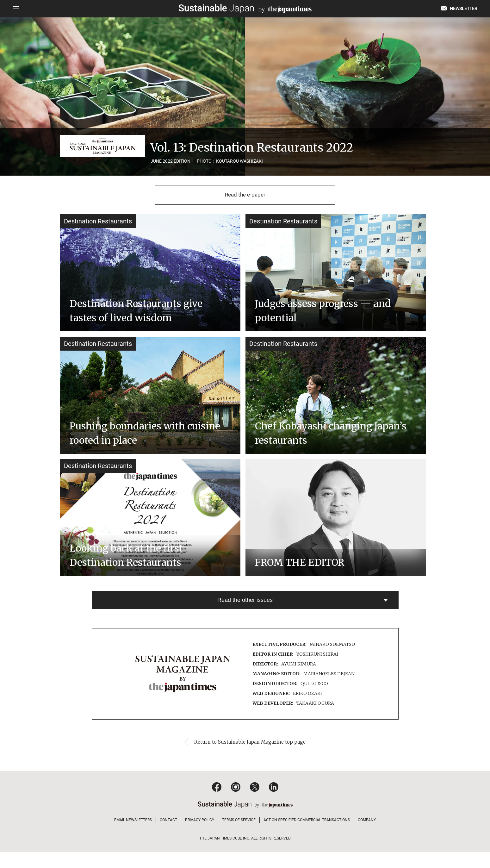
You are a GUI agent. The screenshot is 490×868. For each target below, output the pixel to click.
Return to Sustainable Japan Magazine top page (251, 758)
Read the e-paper (245, 196)
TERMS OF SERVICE (239, 836)
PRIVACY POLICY (200, 836)
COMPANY (367, 836)
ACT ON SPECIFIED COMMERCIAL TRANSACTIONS (307, 836)
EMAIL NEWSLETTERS (133, 836)
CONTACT (168, 836)
